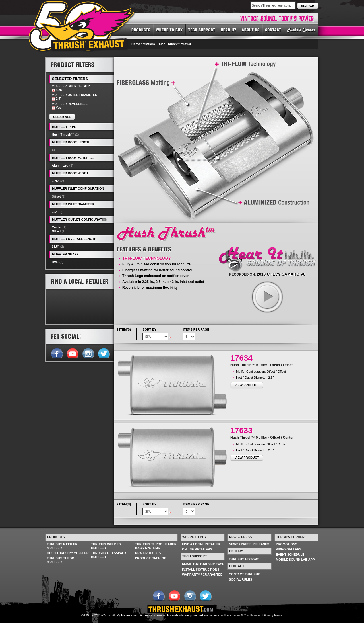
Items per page (196, 329)
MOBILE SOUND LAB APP (295, 560)
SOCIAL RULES (241, 579)
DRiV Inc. (106, 615)
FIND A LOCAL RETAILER (201, 544)
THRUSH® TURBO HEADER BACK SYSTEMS (156, 546)
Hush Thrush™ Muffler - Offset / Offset (261, 365)
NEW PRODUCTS (148, 553)
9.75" (56, 181)
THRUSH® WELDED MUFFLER (106, 546)
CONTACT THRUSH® (245, 574)
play (267, 297)
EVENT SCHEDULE (290, 554)
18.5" (56, 247)
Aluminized (60, 165)
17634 (241, 358)
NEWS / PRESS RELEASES (249, 544)
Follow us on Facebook (57, 353)
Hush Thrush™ (63, 134)
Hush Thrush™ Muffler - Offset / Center (262, 438)
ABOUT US (251, 30)
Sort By (149, 329)
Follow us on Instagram (88, 353)
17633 (241, 430)
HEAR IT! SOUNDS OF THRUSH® (229, 30)
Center (57, 227)
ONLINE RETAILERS (197, 549)
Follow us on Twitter (104, 353)
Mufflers (149, 44)
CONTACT (273, 30)
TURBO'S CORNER (301, 30)
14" (54, 150)
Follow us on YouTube (72, 353)
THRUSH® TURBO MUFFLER (61, 560)
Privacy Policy (273, 615)
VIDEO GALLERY (288, 549)
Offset (56, 196)
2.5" (55, 212)
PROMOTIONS (287, 544)
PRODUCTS (141, 30)
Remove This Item (53, 90)
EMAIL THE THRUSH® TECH (203, 564)
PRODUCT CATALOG (151, 558)
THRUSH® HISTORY (244, 559)
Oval (55, 262)
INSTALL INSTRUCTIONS (201, 569)
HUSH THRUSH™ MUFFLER (68, 553)
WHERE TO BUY (169, 30)
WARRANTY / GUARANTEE (202, 575)
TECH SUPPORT (202, 30)
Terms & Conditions (245, 615)
